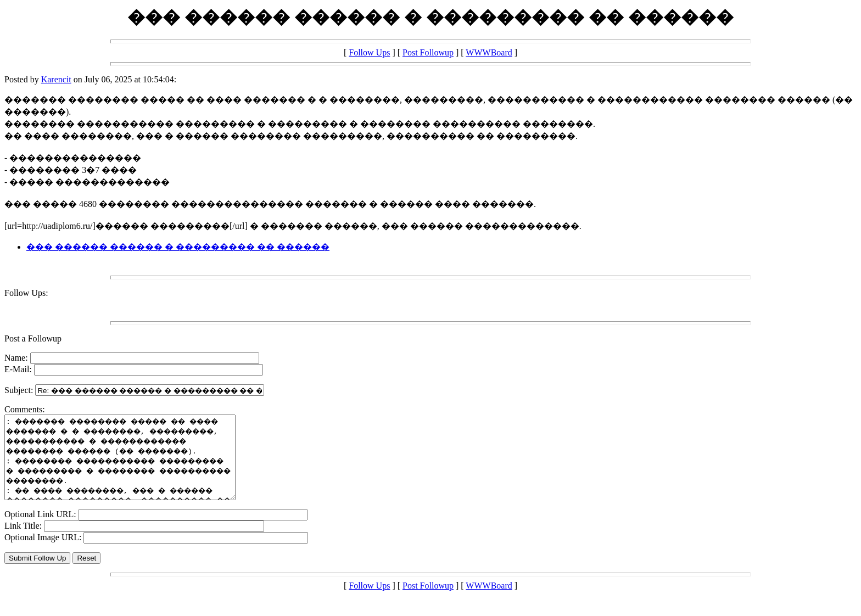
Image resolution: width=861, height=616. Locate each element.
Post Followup (428, 52)
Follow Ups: (26, 293)
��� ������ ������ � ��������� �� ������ (178, 247)
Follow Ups (369, 52)
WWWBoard (489, 52)
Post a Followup (33, 338)
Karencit (56, 79)
